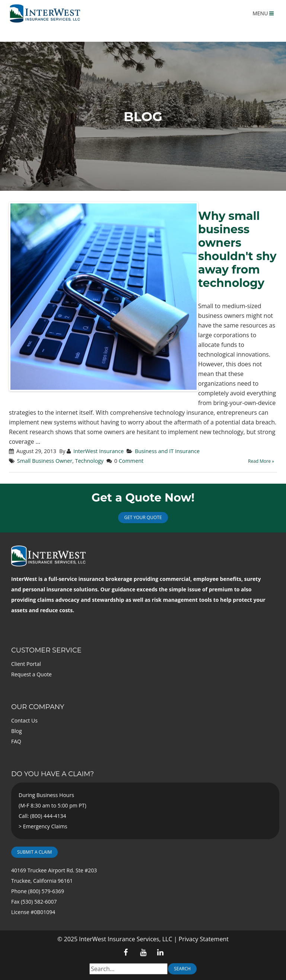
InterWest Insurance (98, 451)
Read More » (261, 461)
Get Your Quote (143, 517)
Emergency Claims (45, 826)
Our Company (38, 707)
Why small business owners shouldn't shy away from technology (237, 249)
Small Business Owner (45, 461)
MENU (263, 13)
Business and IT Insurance (167, 451)
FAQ (16, 741)
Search (182, 969)
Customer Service (46, 650)
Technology (90, 461)
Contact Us (24, 720)
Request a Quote (31, 674)
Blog (17, 731)
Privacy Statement (204, 939)
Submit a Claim (34, 852)
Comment (131, 461)
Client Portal (26, 664)
